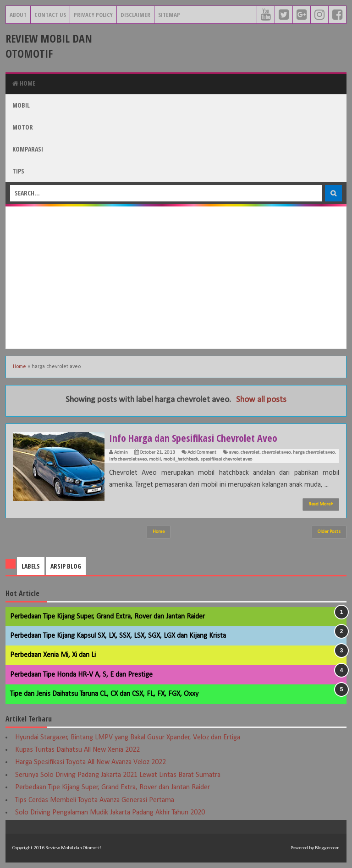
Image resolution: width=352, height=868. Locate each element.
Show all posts (261, 400)
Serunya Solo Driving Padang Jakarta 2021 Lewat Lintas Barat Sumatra (118, 775)
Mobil (21, 105)
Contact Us (50, 15)
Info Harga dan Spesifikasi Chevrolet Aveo (193, 438)
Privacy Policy (93, 15)
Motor (23, 127)
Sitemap (169, 15)
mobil (155, 459)
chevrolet (250, 453)
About (18, 15)
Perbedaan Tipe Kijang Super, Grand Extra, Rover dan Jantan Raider (107, 617)
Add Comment (202, 453)
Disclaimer (135, 15)
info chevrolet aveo (128, 459)
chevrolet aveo (276, 453)
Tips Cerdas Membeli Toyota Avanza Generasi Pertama (95, 800)
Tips (18, 171)
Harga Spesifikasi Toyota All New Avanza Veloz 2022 (91, 762)
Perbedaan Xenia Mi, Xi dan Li (53, 655)
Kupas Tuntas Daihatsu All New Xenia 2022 (77, 750)
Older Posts (329, 532)
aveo (234, 453)
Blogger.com (327, 848)
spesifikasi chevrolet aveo (226, 459)
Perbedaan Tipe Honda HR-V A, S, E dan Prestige (81, 675)
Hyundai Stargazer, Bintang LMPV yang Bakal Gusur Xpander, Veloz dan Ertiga (128, 738)
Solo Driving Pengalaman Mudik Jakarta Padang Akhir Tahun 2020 (110, 813)
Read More (321, 504)
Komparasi (28, 149)
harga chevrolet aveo (314, 453)
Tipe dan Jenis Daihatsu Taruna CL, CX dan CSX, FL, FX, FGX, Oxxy (104, 694)
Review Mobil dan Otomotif (49, 46)
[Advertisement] (176, 277)
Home (24, 83)
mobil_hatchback (181, 459)
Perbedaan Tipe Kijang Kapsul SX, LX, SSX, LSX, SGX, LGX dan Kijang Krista (118, 636)
